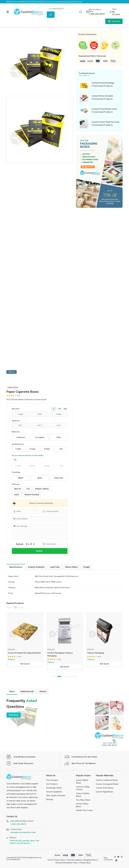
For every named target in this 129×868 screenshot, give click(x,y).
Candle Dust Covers (84, 811)
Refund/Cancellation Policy (66, 863)
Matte (21, 478)
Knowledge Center (54, 788)
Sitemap (50, 800)
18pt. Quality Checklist (56, 796)
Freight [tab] (87, 567)
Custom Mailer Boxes (82, 782)
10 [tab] (76, 677)
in (54, 409)
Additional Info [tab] (27, 692)
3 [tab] (61, 677)
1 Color (18, 449)
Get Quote (114, 21)
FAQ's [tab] (12, 692)
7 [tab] (69, 677)
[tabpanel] (25, 640)
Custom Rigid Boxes (104, 792)
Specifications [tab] (16, 567)
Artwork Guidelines (54, 792)
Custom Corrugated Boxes (107, 784)
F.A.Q (49, 860)
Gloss (40, 478)
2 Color (33, 449)
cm (60, 409)
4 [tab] (63, 677)
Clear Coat (59, 478)
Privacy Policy (59, 860)
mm (65, 409)
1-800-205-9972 (18, 824)
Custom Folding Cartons (83, 788)
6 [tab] (67, 677)
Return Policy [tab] (71, 567)
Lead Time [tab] (55, 567)
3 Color (47, 449)
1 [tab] (53, 677)
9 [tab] (74, 677)
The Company (52, 780)
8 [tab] (72, 677)
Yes (15, 460)
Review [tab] (43, 692)
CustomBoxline (14, 860)
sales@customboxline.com (23, 832)
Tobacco (12, 372)
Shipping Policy (91, 860)
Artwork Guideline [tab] (36, 567)
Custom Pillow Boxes (82, 805)
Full (61, 449)
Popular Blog (85, 863)
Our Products (52, 784)
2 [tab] (57, 677)
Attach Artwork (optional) (32, 503)
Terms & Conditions (75, 860)
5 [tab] (65, 677)
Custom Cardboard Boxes (107, 780)
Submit (40, 551)
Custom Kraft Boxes (105, 788)
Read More (13, 715)
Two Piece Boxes (83, 800)
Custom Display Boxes (83, 795)
